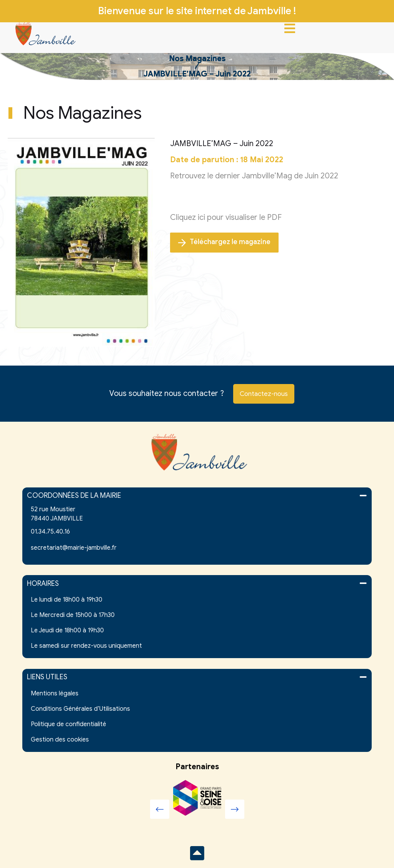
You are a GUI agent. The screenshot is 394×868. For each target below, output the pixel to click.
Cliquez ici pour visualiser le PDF (226, 217)
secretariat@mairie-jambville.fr (74, 548)
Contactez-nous (264, 394)
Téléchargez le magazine (224, 242)
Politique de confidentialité (68, 724)
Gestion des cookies (60, 740)
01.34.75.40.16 (50, 532)
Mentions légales (55, 693)
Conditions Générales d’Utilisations (80, 709)
